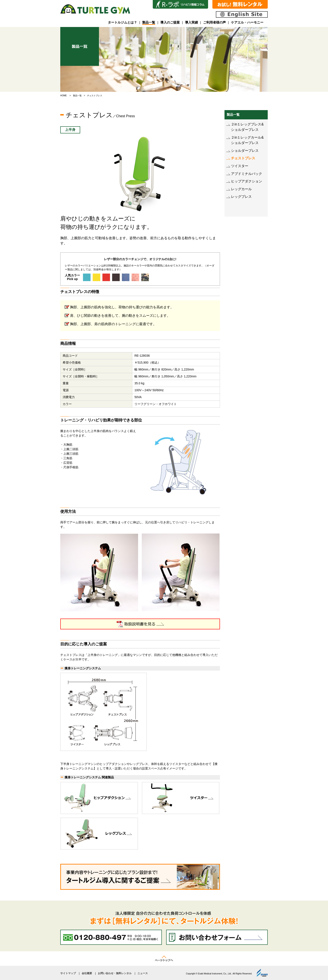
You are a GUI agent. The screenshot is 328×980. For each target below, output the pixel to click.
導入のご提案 (170, 22)
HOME (64, 96)
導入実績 (191, 22)
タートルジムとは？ (122, 22)
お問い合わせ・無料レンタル (115, 973)
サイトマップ (68, 973)
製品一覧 (149, 22)
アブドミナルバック (247, 174)
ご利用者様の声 (214, 22)
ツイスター (240, 166)
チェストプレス (243, 158)
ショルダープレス (245, 151)
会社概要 (87, 973)
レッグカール (241, 189)
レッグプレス (241, 197)
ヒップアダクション (247, 181)
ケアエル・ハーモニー (247, 22)
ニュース (143, 973)
